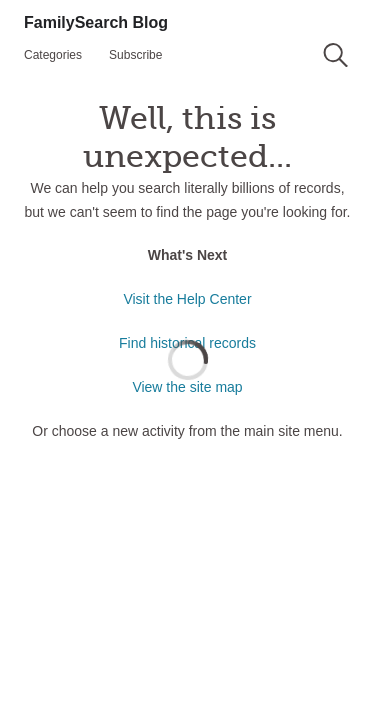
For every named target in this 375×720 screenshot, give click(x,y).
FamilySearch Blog (96, 22)
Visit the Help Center (187, 299)
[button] (335, 55)
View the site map (187, 387)
